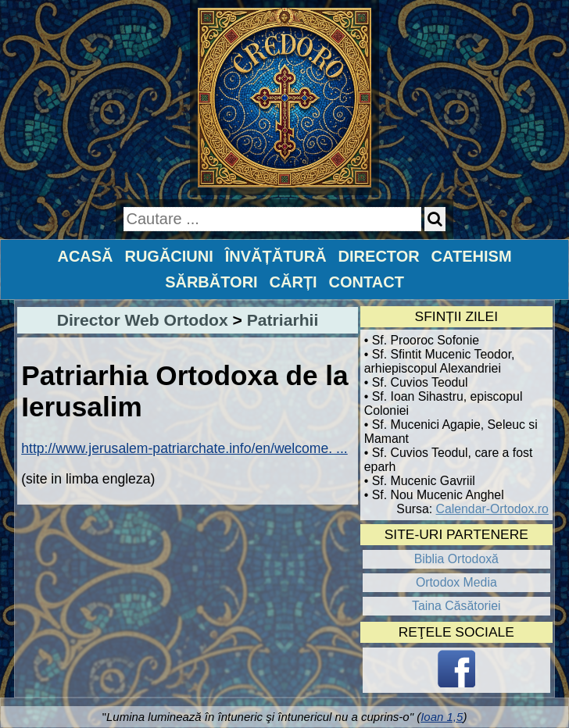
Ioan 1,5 (442, 717)
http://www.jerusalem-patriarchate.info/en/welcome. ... (184, 448)
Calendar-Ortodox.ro (492, 509)
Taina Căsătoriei (456, 606)
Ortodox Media (456, 582)
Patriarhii (283, 320)
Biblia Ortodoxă (456, 559)
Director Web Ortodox (143, 320)
